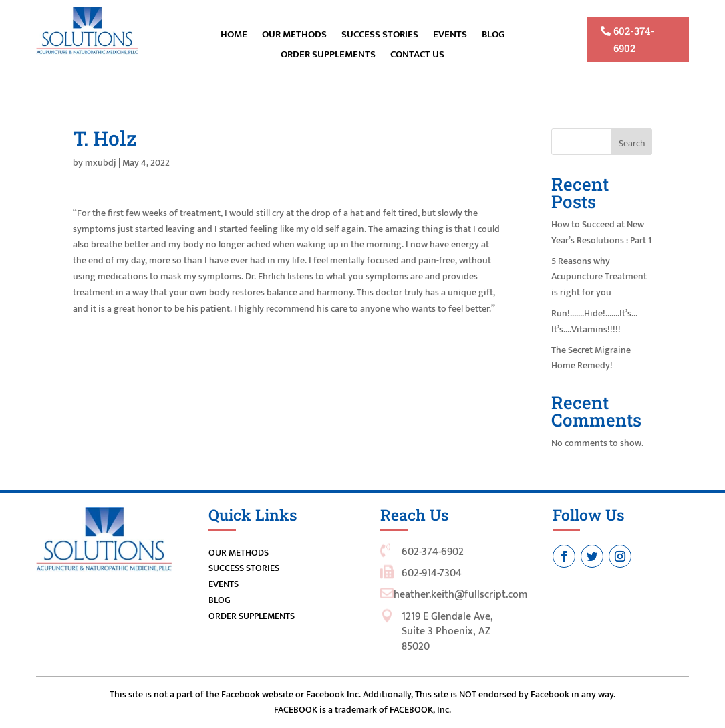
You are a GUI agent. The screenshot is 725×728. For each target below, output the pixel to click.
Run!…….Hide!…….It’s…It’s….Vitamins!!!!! (594, 321)
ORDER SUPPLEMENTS (328, 56)
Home (234, 36)
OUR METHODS (294, 36)
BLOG (493, 36)
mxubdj (101, 163)
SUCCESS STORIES (244, 568)
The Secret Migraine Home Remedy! (591, 358)
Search (632, 143)
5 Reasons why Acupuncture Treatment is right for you (599, 277)
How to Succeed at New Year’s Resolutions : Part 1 (601, 232)
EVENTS (450, 36)
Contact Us (417, 56)
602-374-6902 (634, 39)
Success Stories (380, 36)
